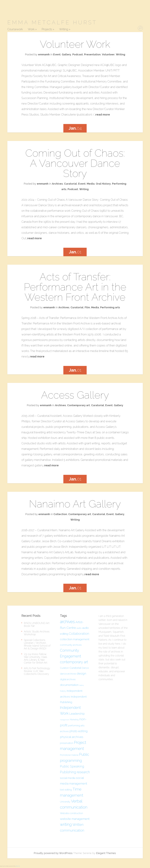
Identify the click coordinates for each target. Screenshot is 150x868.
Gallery (66, 54)
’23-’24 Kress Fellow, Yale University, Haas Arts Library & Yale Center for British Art (36, 658)
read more (103, 115)
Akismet (18, 866)
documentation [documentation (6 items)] (69, 685)
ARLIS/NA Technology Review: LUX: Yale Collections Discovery (37, 671)
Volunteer (108, 54)
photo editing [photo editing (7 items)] (79, 731)
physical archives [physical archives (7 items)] (72, 737)
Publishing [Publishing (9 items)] (68, 772)
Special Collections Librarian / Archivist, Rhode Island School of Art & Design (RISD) (37, 644)
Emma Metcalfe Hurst (52, 22)
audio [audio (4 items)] (79, 628)
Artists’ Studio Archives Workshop (37, 633)
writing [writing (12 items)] (66, 824)
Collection (60, 514)
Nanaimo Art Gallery (75, 504)
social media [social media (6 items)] (68, 778)
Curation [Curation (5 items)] (64, 668)
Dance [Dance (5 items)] (85, 668)
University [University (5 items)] (65, 802)
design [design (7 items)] (81, 673)
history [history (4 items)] (63, 691)
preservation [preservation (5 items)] (67, 743)
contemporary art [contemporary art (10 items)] (74, 662)
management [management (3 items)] (65, 720)
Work (32, 29)
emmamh (44, 54)
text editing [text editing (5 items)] (66, 790)
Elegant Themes (106, 853)
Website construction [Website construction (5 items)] (71, 813)
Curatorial (70, 184)
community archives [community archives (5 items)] (71, 645)
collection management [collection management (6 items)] (75, 639)
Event (57, 54)
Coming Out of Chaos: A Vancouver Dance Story (75, 163)
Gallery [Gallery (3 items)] (82, 685)
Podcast (78, 54)
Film (87, 307)
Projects (48, 29)
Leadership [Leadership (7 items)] (77, 714)
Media (91, 184)
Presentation (92, 54)
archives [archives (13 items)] (67, 622)
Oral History (103, 184)
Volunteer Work (75, 44)
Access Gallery (75, 395)
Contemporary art (79, 405)
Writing (65, 29)
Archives (57, 184)
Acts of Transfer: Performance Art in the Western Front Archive (75, 287)
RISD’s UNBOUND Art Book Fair (37, 624)
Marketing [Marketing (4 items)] (74, 720)
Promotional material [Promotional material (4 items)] (69, 755)
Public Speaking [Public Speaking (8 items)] (72, 766)
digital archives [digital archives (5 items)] (68, 679)
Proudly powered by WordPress (53, 853)
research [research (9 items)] (83, 772)
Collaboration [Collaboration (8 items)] (79, 634)
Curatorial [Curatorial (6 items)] (75, 668)
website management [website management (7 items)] (75, 819)
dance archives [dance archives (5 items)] (68, 674)
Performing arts (110, 307)
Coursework (15, 29)
